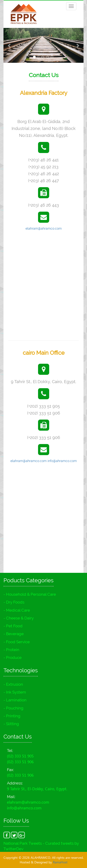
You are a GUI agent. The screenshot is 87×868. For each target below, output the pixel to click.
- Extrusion (13, 684)
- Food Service (17, 642)
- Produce (13, 658)
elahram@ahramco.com (44, 228)
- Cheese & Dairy (19, 618)
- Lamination (15, 700)
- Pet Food (13, 626)
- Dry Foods (14, 602)
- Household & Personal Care (30, 594)
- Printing (12, 716)
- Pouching (13, 708)
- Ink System (15, 692)
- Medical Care (17, 610)
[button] (10, 45)
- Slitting (11, 724)
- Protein (11, 650)
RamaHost (60, 862)
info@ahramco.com (62, 461)
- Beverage (14, 634)
